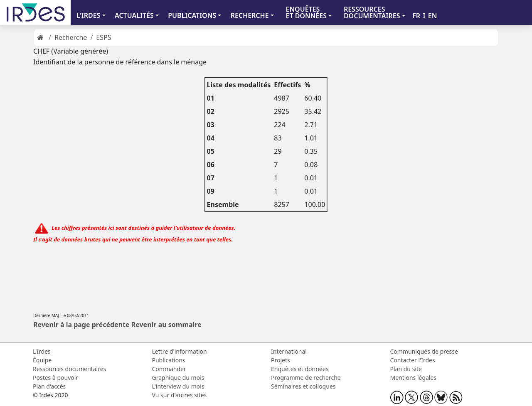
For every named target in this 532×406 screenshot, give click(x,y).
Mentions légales (414, 378)
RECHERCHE (250, 15)
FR (416, 16)
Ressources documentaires (69, 369)
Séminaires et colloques (303, 386)
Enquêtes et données (300, 369)
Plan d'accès (49, 386)
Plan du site (406, 369)
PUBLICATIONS (192, 15)
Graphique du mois (178, 378)
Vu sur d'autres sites (180, 395)
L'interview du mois (178, 386)
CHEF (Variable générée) (71, 51)
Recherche (71, 37)
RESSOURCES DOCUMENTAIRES (372, 12)
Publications (169, 360)
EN (433, 16)
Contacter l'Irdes (413, 360)
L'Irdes (42, 351)
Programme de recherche (306, 378)
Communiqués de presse (424, 351)
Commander (169, 369)
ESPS (103, 37)
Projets (281, 360)
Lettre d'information (180, 351)
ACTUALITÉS (134, 15)
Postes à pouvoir (55, 378)
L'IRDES (88, 15)
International (289, 351)
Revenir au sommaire (166, 325)
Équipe (42, 360)
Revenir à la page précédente (81, 325)
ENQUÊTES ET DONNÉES (306, 12)
